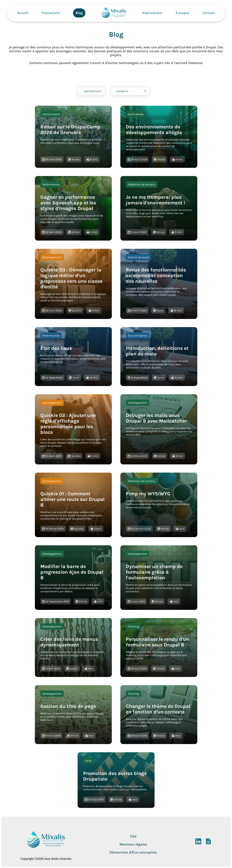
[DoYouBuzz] (208, 843)
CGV (133, 836)
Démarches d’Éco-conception (133, 852)
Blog (79, 13)
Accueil (23, 13)
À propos (183, 13)
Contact (209, 13)
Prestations (51, 13)
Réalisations (152, 13)
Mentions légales (133, 844)
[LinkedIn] (198, 843)
